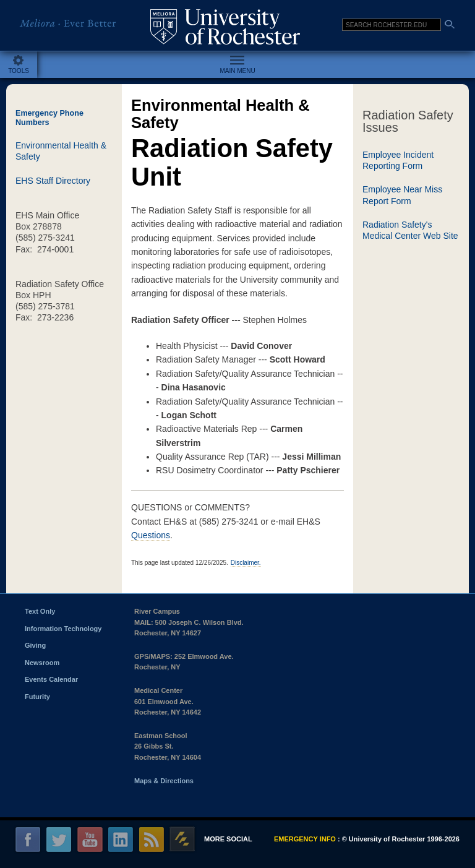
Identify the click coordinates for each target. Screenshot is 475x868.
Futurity (37, 697)
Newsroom (42, 663)
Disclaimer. (246, 563)
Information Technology (63, 629)
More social (228, 839)
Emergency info (305, 839)
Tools (19, 71)
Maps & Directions (164, 781)
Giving (35, 645)
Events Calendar (51, 679)
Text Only (40, 611)
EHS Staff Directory (53, 181)
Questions (151, 535)
